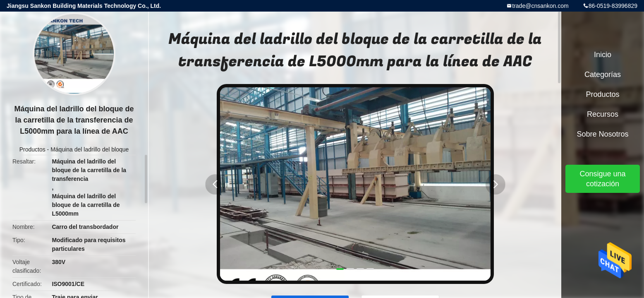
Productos (32, 149)
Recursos (603, 114)
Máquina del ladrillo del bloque (90, 149)
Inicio (603, 55)
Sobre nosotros (602, 134)
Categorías (603, 74)
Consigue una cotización (602, 179)
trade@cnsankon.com (540, 6)
